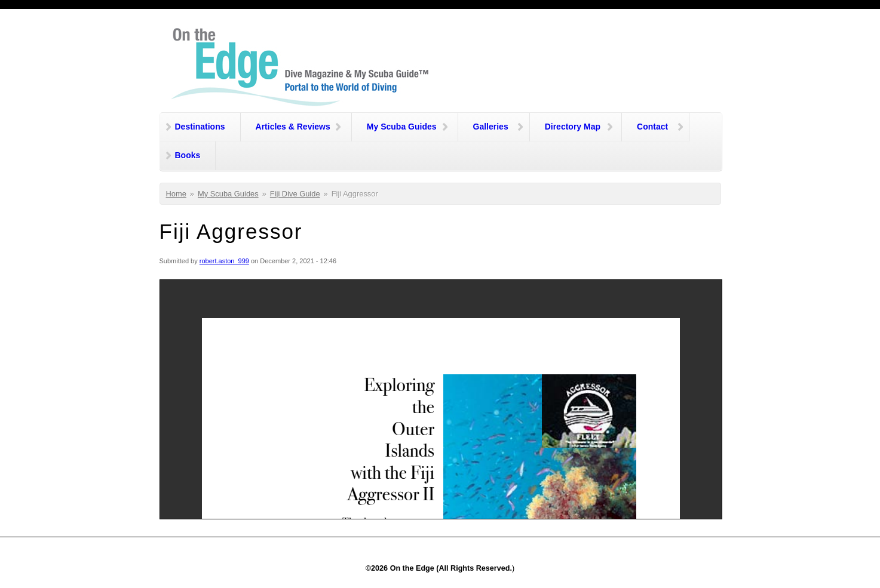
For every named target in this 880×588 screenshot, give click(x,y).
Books (188, 155)
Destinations (200, 127)
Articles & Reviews (293, 127)
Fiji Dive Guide (295, 194)
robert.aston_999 (224, 261)
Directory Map (573, 127)
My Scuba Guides (402, 127)
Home (176, 194)
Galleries (491, 127)
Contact (652, 127)
